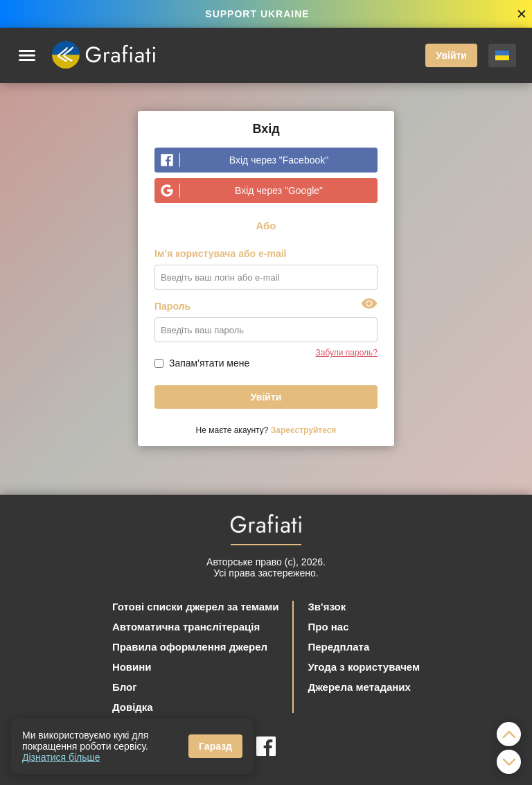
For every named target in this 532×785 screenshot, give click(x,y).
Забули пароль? (347, 353)
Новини (132, 667)
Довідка (133, 707)
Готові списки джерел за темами (196, 607)
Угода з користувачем (364, 667)
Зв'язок (327, 607)
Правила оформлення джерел (190, 647)
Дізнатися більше (61, 757)
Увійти (451, 55)
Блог (125, 687)
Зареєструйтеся (304, 430)
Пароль (172, 306)
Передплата (338, 647)
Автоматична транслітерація (186, 627)
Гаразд (215, 746)
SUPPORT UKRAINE (257, 14)
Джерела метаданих (359, 687)
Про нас (328, 627)
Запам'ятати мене (209, 363)
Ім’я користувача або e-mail (221, 254)
